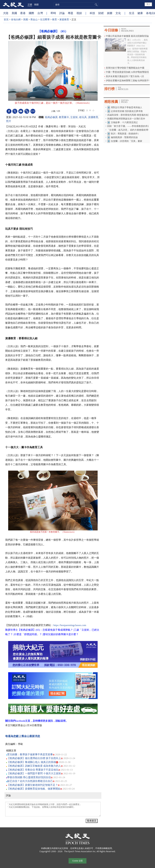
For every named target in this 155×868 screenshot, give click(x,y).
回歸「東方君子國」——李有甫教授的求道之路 (131, 126)
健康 (140, 13)
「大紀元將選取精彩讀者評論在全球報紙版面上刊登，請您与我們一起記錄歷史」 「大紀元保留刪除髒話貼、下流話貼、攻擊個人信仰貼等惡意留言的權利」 (53, 809)
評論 (62, 13)
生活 (132, 13)
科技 (92, 13)
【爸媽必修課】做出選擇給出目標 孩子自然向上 (34, 758)
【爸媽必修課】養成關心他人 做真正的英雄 (32, 762)
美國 (14, 13)
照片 (9, 121)
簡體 (36, 4)
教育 (55, 20)
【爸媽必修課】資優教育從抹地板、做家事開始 (34, 789)
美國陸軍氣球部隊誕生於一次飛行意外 (126, 119)
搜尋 (96, 5)
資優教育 (93, 117)
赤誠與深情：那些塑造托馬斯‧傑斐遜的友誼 (129, 115)
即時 (53, 13)
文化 (118, 13)
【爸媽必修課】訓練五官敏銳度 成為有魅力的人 (34, 766)
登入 (148, 4)
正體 (30, 4)
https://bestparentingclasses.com (70, 625)
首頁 (6, 20)
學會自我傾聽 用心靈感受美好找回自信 (29, 777)
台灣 (40, 13)
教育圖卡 (64, 117)
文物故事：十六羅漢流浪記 (124, 122)
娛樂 (110, 13)
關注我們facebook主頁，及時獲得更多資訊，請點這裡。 (37, 721)
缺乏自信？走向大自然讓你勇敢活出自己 (30, 781)
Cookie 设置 (77, 861)
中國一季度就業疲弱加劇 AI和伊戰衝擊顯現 (127, 72)
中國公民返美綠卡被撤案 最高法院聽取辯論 (127, 36)
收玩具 (83, 117)
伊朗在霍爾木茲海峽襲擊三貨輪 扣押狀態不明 (128, 81)
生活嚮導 (45, 20)
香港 (23, 13)
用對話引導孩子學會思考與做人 (127, 107)
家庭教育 (64, 20)
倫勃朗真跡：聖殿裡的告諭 (124, 137)
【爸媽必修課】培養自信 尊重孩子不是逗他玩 (33, 770)
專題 (70, 13)
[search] (76, 5)
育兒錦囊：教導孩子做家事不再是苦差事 (30, 754)
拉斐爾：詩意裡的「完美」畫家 (127, 141)
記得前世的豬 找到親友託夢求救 (127, 111)
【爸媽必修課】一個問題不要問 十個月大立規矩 (34, 773)
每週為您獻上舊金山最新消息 (23, 736)
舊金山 (34, 20)
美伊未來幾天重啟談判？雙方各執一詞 (125, 76)
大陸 (6, 13)
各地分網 (16, 20)
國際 (31, 13)
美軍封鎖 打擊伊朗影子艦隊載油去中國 (125, 68)
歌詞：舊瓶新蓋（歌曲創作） (125, 134)
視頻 (79, 13)
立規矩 (74, 117)
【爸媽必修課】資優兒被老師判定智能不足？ (32, 785)
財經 (101, 13)
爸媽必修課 (51, 117)
